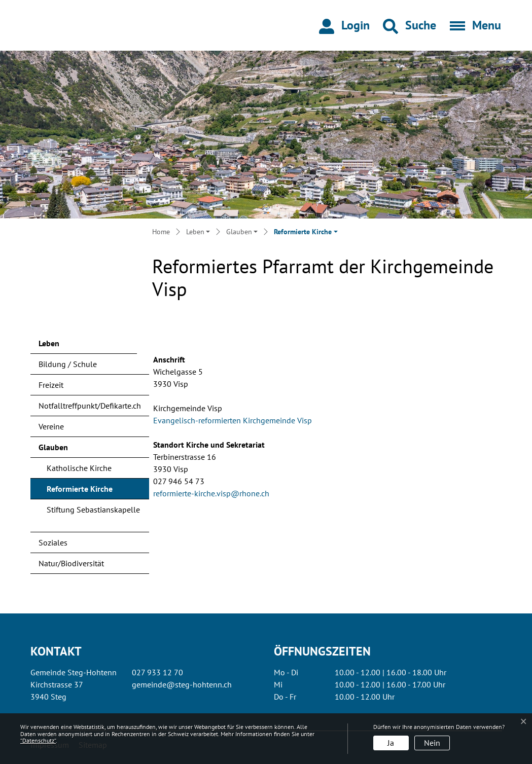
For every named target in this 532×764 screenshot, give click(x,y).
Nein (432, 743)
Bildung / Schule (68, 364)
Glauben (53, 447)
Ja (391, 743)
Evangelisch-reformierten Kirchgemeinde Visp (238, 420)
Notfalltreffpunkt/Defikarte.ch (90, 406)
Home (161, 232)
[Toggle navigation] (472, 25)
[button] (410, 25)
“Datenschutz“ (38, 740)
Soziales (53, 542)
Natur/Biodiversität (71, 563)
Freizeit (51, 385)
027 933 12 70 (157, 672)
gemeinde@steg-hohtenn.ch (182, 684)
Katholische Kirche (79, 468)
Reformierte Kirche (79, 491)
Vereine (51, 426)
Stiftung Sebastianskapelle (93, 510)
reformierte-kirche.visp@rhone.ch (211, 493)
